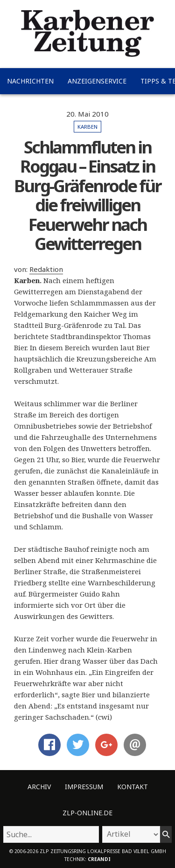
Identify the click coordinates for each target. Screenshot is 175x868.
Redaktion (46, 269)
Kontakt (133, 787)
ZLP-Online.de (87, 813)
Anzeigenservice (97, 81)
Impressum (84, 787)
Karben (87, 127)
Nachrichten (30, 81)
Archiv (39, 787)
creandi (99, 859)
